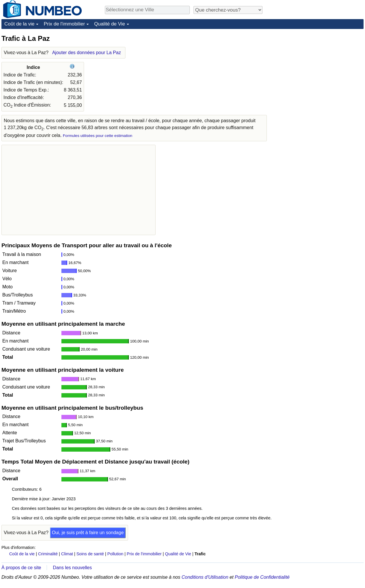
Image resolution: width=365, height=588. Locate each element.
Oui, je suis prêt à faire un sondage (88, 533)
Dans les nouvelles (72, 568)
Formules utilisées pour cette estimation (98, 136)
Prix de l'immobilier (64, 24)
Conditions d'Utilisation (205, 577)
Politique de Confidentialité (262, 577)
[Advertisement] (320, 70)
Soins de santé (90, 554)
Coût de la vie (19, 24)
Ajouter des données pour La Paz (87, 53)
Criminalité (48, 554)
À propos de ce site (21, 568)
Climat (67, 554)
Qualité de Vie (110, 24)
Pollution (115, 554)
